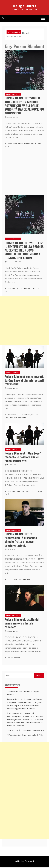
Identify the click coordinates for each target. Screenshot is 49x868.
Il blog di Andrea (24, 6)
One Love (35, 415)
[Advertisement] (24, 321)
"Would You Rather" (15, 144)
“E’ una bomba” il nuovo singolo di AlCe (25, 735)
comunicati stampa (13, 94)
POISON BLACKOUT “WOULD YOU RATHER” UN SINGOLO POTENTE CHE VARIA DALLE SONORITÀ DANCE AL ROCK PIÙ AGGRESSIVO (24, 105)
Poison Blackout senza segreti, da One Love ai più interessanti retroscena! (24, 380)
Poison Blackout (30, 144)
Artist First (12, 288)
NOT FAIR (20, 288)
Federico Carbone (23, 415)
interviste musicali (12, 373)
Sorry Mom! (22, 417)
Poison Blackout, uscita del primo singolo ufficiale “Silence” (22, 623)
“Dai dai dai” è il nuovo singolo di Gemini (25, 730)
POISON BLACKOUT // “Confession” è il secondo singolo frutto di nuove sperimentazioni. (21, 540)
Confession (12, 579)
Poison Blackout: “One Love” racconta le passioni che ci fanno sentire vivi (23, 457)
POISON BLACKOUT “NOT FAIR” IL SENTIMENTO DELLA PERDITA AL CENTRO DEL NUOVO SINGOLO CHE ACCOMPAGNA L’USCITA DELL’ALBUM (24, 250)
